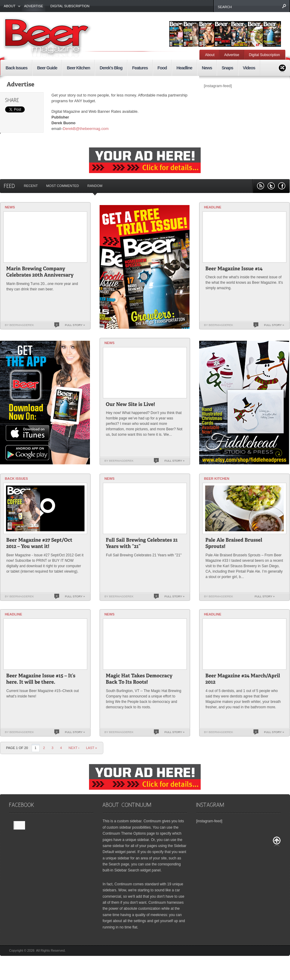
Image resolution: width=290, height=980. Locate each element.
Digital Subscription (70, 6)
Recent (31, 186)
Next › (74, 748)
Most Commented (63, 186)
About (10, 6)
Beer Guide (47, 68)
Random (95, 186)
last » (92, 748)
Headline (184, 68)
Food (162, 68)
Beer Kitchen (78, 68)
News (207, 68)
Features (140, 68)
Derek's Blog (111, 68)
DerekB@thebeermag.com (86, 129)
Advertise (34, 6)
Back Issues (17, 68)
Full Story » (75, 325)
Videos (249, 68)
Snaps (227, 68)
